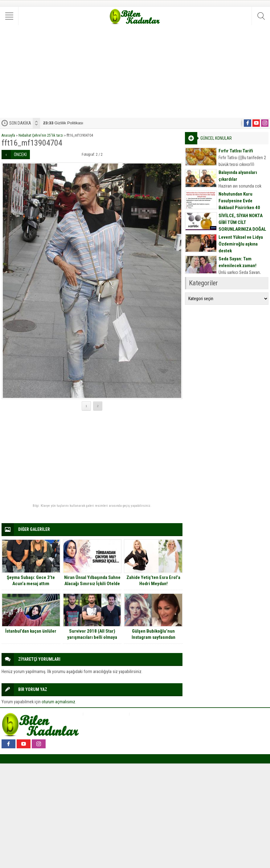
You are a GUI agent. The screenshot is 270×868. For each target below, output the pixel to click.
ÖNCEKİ (20, 155)
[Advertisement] (135, 72)
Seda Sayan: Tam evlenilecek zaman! (237, 262)
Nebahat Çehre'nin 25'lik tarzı (41, 135)
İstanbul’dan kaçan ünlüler (31, 631)
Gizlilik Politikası (63, 123)
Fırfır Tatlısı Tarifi (236, 151)
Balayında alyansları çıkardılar (238, 176)
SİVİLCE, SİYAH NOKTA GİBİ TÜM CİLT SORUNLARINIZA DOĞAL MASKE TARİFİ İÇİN (242, 226)
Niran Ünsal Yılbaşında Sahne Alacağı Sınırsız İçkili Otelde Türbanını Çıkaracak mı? (92, 584)
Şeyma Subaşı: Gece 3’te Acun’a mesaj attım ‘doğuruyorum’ (31, 584)
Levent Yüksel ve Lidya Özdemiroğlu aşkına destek (241, 244)
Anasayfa (8, 135)
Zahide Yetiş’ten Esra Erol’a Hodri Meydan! (153, 581)
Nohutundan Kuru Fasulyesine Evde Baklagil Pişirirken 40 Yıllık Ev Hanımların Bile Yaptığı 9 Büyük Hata (241, 208)
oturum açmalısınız (58, 702)
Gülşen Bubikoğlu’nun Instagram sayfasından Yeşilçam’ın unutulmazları (153, 637)
